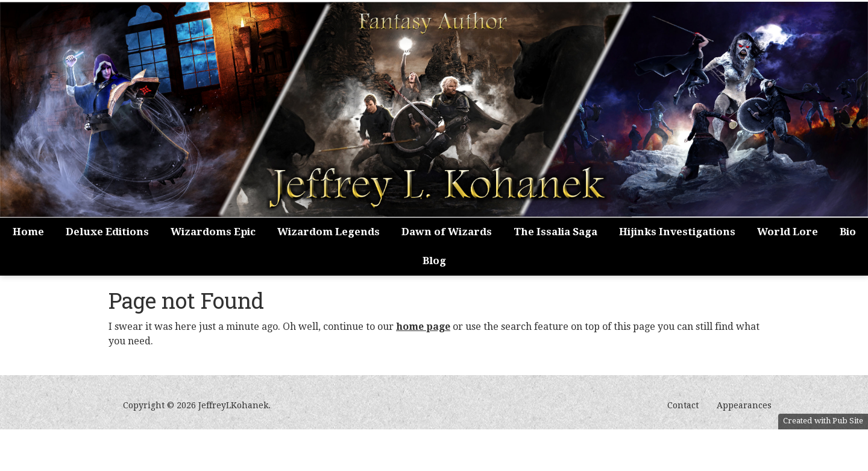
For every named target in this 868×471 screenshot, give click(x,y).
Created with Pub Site (823, 421)
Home (28, 232)
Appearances (744, 405)
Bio (848, 232)
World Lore (788, 232)
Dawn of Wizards (447, 232)
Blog (434, 261)
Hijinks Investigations (677, 232)
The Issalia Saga (555, 232)
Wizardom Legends (329, 232)
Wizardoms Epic (213, 232)
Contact (683, 405)
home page (423, 327)
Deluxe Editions (107, 232)
